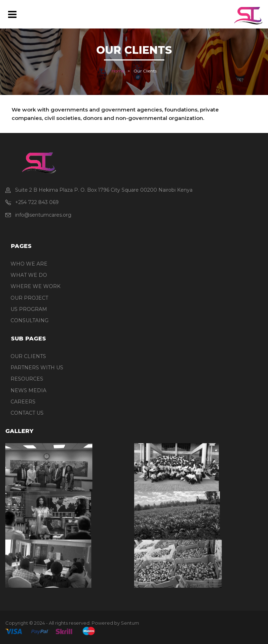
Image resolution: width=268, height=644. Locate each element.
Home (118, 71)
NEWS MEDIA (28, 390)
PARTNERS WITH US (37, 368)
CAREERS (23, 402)
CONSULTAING (30, 320)
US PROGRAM (29, 309)
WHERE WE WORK (35, 286)
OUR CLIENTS (28, 356)
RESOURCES (27, 379)
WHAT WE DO (29, 275)
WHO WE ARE (29, 264)
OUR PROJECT (29, 298)
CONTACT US (27, 413)
